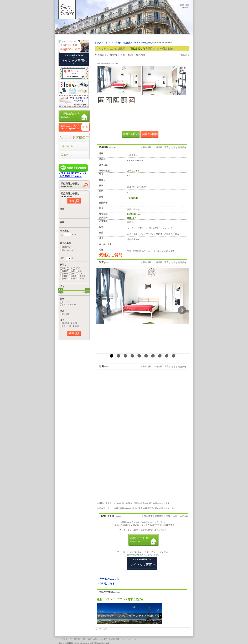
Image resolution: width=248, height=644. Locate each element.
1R (63, 268)
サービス (69, 639)
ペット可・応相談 (70, 326)
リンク (135, 639)
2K (72, 271)
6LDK (81, 279)
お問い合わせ (93, 639)
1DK (76, 268)
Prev (103, 310)
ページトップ (101, 629)
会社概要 (104, 639)
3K (72, 274)
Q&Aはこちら (107, 583)
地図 (131, 55)
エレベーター (68, 305)
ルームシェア (68, 250)
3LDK (64, 276)
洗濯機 (65, 314)
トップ (61, 639)
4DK (73, 276)
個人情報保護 (114, 639)
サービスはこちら (109, 579)
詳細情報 (112, 55)
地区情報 (141, 55)
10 (174, 356)
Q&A (84, 639)
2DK (79, 271)
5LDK (72, 279)
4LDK (81, 276)
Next (182, 310)
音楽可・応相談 (69, 323)
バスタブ (66, 302)
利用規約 (77, 639)
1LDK (64, 271)
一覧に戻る (184, 55)
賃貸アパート (68, 247)
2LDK (64, 274)
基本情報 (100, 55)
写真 (123, 55)
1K (69, 268)
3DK (79, 274)
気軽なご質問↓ (112, 255)
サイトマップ (126, 639)
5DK (64, 279)
